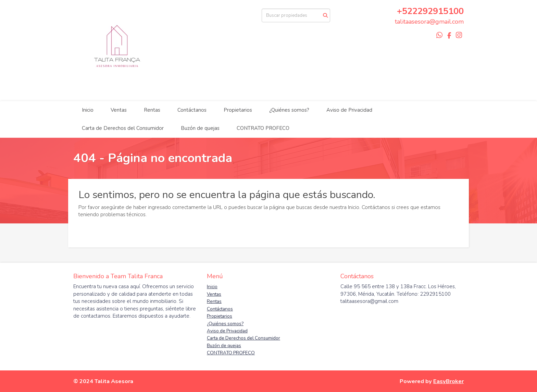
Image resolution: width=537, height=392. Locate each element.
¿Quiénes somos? (289, 110)
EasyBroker (448, 381)
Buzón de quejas (200, 128)
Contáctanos (192, 110)
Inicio (88, 110)
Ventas (119, 110)
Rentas (152, 110)
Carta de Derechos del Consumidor (123, 128)
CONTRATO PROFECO (263, 128)
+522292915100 (430, 11)
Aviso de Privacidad (349, 110)
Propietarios (238, 110)
